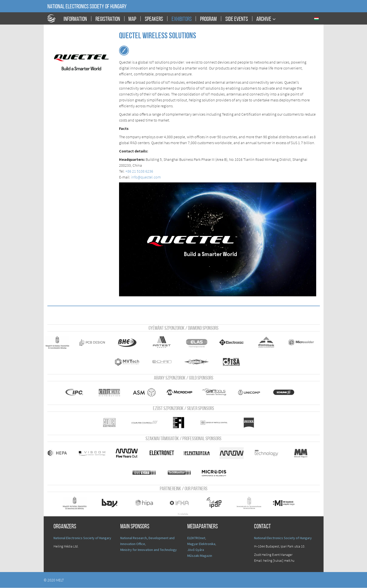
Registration (108, 19)
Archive (264, 19)
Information (75, 19)
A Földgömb (54, 18)
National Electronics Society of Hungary (87, 7)
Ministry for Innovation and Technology (149, 550)
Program (208, 19)
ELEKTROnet (196, 538)
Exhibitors (182, 19)
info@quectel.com (146, 177)
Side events (237, 19)
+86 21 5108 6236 (139, 171)
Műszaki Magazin (200, 556)
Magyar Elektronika (201, 544)
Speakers (154, 19)
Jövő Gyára (196, 550)
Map (132, 19)
